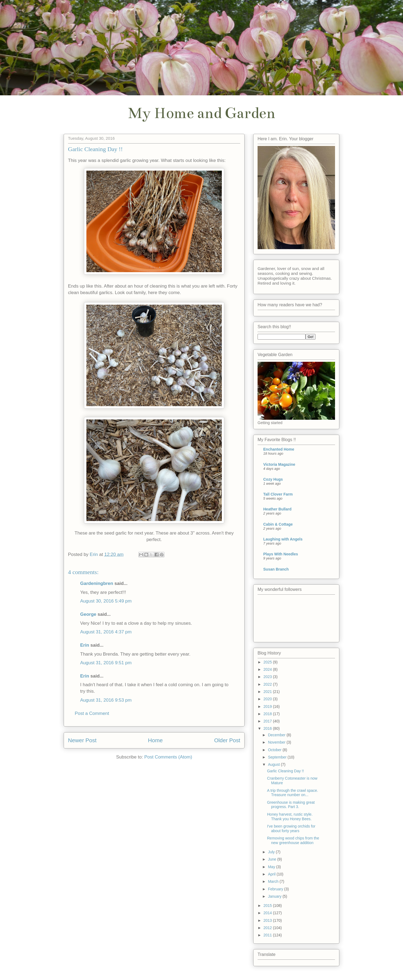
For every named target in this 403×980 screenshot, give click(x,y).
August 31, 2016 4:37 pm (106, 632)
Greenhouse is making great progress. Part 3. (291, 805)
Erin (85, 645)
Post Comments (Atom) (168, 757)
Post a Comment (92, 713)
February (276, 889)
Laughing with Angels (283, 539)
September (278, 757)
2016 (268, 728)
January (275, 896)
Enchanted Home (279, 449)
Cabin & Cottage (278, 524)
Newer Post (82, 740)
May (272, 867)
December (277, 735)
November (277, 742)
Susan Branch (276, 569)
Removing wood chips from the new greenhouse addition (293, 840)
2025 (268, 662)
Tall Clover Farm (278, 494)
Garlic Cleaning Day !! (285, 771)
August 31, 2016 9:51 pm (106, 663)
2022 (268, 684)
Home (155, 740)
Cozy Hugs (273, 479)
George (88, 614)
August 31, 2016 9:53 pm (106, 700)
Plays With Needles (281, 554)
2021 (268, 692)
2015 (268, 906)
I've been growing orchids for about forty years (291, 828)
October (275, 750)
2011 (268, 935)
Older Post (227, 740)
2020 (268, 699)
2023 (268, 677)
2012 (268, 928)
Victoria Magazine (279, 464)
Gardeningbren (97, 583)
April (272, 874)
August (274, 764)
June (272, 859)
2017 (268, 721)
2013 (268, 920)
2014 (268, 913)
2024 (268, 669)
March (274, 881)
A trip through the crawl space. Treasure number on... (292, 793)
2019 (268, 706)
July (272, 852)
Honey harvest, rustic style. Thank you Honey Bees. (290, 817)
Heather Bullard (277, 509)
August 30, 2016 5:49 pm (106, 601)
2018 (268, 714)
